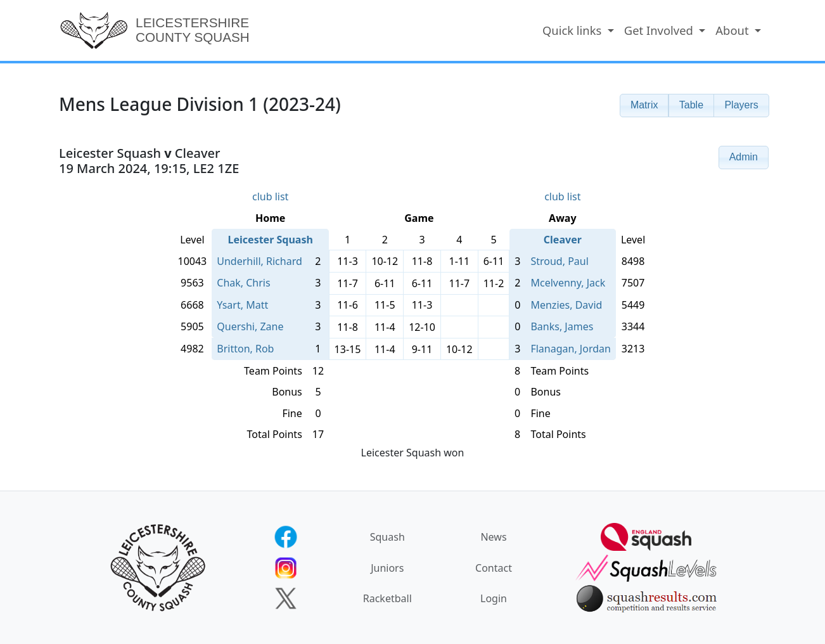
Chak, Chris (243, 283)
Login (494, 598)
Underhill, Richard (259, 261)
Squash (387, 537)
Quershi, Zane (250, 326)
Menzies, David (566, 305)
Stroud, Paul (559, 261)
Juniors (387, 568)
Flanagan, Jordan (570, 349)
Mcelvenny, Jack (568, 283)
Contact (494, 568)
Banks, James (562, 326)
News (493, 537)
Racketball (387, 598)
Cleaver (563, 240)
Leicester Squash (271, 240)
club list (270, 196)
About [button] (733, 30)
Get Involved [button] (660, 30)
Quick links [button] (573, 30)
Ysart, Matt (242, 305)
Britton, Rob (245, 349)
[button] (644, 106)
